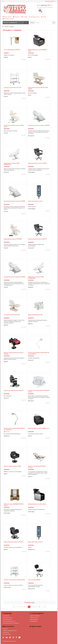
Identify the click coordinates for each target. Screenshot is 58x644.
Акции (44, 17)
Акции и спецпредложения (10, 631)
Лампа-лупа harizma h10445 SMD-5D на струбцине (39, 353)
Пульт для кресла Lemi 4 (35, 201)
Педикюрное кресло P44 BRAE (13, 239)
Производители (34, 619)
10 (39, 607)
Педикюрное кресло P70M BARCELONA (12, 164)
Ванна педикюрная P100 (35, 315)
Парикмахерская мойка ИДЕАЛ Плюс (37, 50)
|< (14, 607)
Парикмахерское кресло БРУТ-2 (37, 163)
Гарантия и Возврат (35, 616)
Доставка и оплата (8, 19)
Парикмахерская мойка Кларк (37, 504)
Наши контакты (34, 618)
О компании (6, 616)
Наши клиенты (7, 634)
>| (45, 607)
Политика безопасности (9, 621)
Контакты (16, 17)
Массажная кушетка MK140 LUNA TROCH (38, 88)
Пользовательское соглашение (11, 623)
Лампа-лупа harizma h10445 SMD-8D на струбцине (14, 429)
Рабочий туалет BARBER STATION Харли (14, 505)
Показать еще (29, 602)
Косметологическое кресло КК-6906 (39, 125)
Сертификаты (33, 621)
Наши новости (7, 17)
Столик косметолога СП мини (13, 87)
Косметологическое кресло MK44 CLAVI (14, 126)
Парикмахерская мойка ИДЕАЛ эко (39, 428)
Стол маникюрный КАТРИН (12, 50)
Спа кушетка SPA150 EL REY (12, 315)
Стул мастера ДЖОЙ (34, 580)
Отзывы (24, 17)
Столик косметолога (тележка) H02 (14, 580)
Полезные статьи (34, 17)
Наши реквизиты (7, 619)
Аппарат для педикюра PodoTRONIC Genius (39, 391)
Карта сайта (6, 632)
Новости (5, 629)
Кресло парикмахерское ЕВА (12, 466)
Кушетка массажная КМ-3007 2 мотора (37, 467)
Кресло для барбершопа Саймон (14, 390)
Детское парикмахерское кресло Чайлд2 (14, 353)
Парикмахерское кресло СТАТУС (13, 542)
